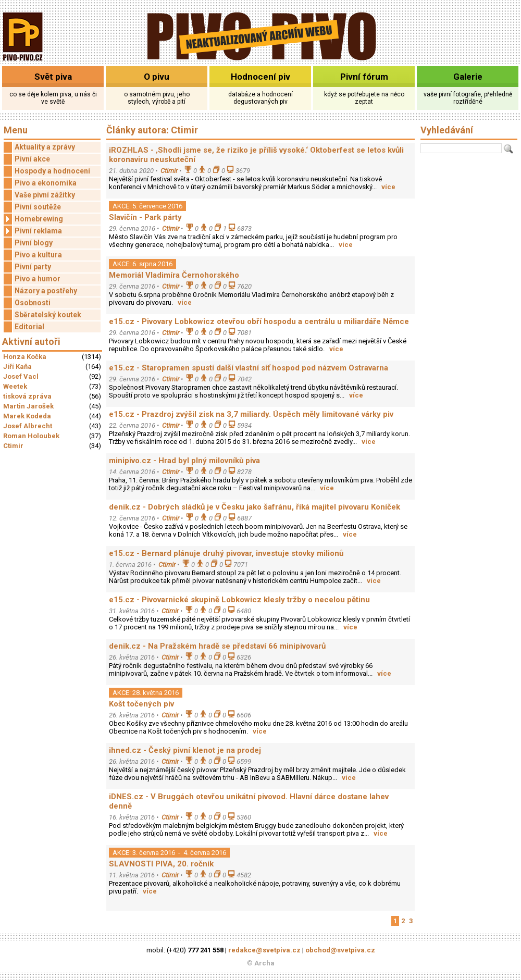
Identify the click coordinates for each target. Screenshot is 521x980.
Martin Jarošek (28, 406)
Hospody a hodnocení (52, 171)
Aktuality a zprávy (45, 147)
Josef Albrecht (28, 426)
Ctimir (13, 446)
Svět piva (53, 77)
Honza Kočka (25, 357)
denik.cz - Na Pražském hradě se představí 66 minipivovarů (217, 646)
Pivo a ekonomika (46, 183)
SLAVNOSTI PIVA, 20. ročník (161, 864)
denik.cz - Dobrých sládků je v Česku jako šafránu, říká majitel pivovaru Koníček (255, 507)
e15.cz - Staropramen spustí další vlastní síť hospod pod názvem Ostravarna (249, 368)
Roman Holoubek (31, 436)
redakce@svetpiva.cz (264, 950)
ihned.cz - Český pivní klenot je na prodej (185, 750)
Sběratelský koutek (48, 315)
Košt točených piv (141, 704)
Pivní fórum (364, 77)
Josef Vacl (21, 376)
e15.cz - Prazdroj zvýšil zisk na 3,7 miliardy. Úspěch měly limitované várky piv (251, 414)
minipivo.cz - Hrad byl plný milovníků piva (184, 461)
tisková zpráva (27, 396)
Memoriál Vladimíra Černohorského (174, 275)
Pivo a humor (38, 279)
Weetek (15, 386)
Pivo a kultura (38, 255)
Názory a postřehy (46, 291)
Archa (264, 963)
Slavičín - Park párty (145, 217)
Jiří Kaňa (17, 367)
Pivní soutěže (38, 207)
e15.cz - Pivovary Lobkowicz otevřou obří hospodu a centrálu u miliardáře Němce (259, 321)
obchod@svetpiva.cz (340, 950)
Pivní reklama (33, 231)
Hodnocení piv (260, 77)
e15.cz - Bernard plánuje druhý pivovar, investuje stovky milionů (226, 553)
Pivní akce (32, 159)
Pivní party (33, 267)
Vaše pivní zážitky (45, 195)
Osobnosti (33, 303)
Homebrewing (33, 219)
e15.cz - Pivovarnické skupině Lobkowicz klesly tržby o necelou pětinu (239, 600)
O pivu (157, 77)
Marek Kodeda (27, 416)
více (388, 187)
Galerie (468, 77)
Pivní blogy (34, 243)
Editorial (29, 327)
